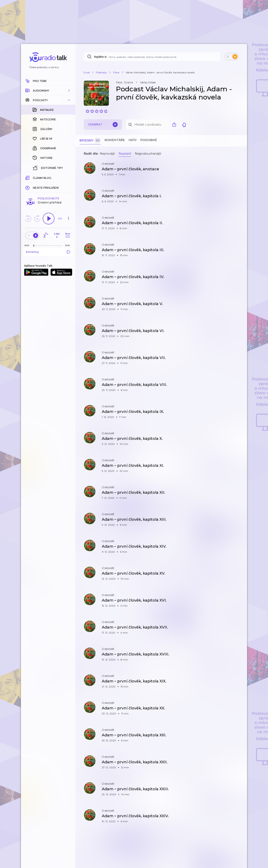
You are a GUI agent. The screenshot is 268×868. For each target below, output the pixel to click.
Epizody (90, 141)
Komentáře (115, 140)
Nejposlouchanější (148, 154)
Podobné (149, 140)
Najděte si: (100, 57)
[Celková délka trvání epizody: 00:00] (68, 177)
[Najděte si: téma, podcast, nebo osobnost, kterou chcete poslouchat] (152, 57)
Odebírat (103, 125)
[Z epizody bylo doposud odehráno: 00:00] (28, 177)
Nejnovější (107, 154)
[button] (48, 90)
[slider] (34, 178)
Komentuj (48, 184)
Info (133, 140)
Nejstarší (125, 154)
